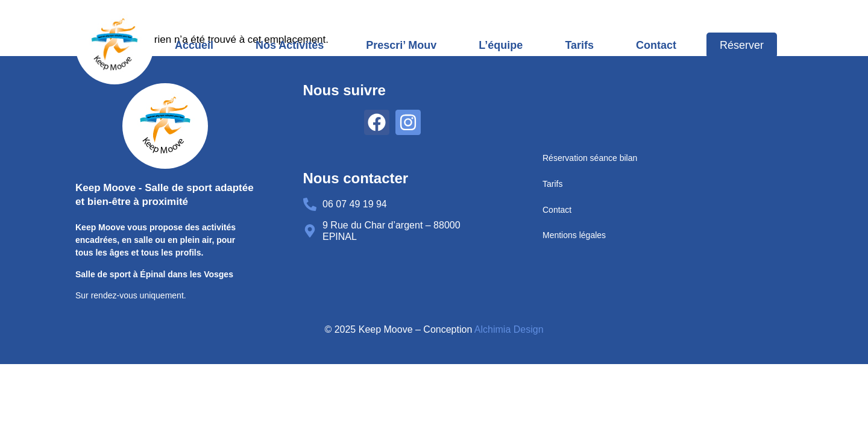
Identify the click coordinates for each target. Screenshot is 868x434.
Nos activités (290, 45)
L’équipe (501, 45)
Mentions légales (574, 235)
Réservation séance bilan (590, 158)
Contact (656, 45)
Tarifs (579, 45)
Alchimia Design (509, 329)
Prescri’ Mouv (401, 45)
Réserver (742, 45)
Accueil (194, 45)
